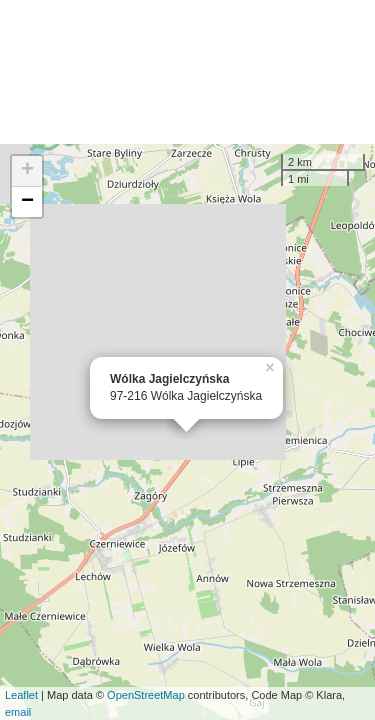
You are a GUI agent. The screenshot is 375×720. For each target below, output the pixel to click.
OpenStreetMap (146, 695)
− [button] (27, 202)
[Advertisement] (187, 72)
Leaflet (21, 695)
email (18, 712)
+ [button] (27, 171)
